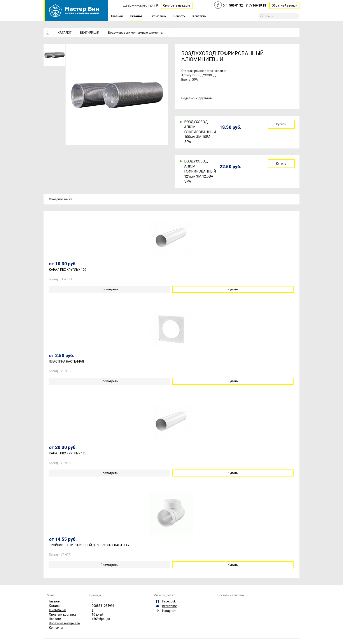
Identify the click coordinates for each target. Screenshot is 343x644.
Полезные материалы (65, 623)
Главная (117, 16)
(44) (233, 5)
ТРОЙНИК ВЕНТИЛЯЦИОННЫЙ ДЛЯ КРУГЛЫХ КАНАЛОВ (89, 545)
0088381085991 (103, 606)
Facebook (169, 601)
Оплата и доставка (63, 614)
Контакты (199, 16)
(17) (256, 5)
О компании (158, 16)
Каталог (136, 16)
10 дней (97, 614)
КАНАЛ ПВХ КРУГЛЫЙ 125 (68, 453)
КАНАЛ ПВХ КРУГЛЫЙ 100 (68, 270)
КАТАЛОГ (65, 33)
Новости (179, 16)
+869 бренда (101, 619)
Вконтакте (170, 606)
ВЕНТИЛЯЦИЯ (90, 33)
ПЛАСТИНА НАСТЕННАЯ (66, 362)
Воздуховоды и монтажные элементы (136, 33)
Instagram (169, 611)
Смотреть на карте (177, 5)
